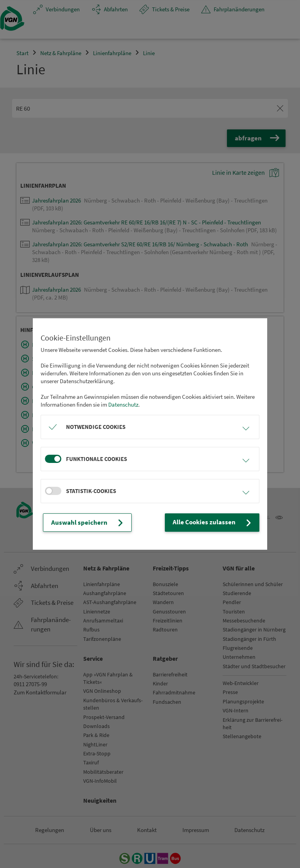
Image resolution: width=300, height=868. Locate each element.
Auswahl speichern (85, 523)
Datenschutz (123, 405)
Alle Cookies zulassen (217, 523)
